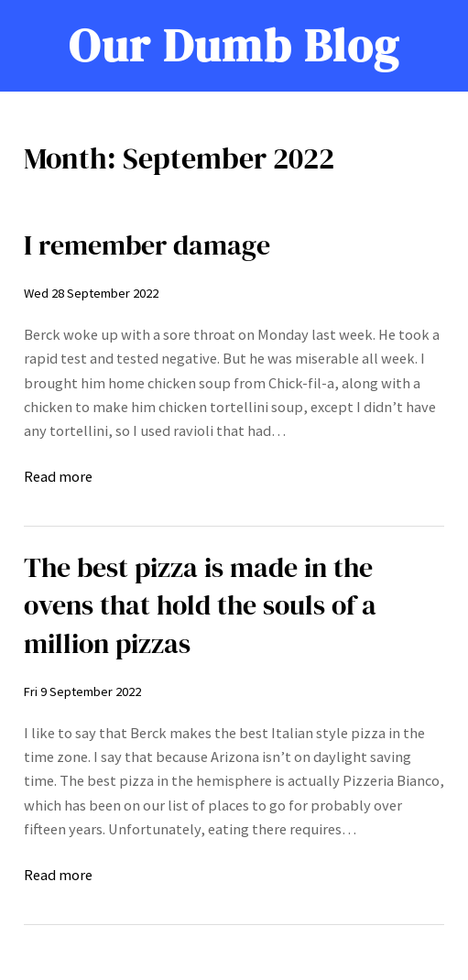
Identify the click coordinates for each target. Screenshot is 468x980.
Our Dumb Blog (234, 45)
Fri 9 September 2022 (82, 691)
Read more (58, 476)
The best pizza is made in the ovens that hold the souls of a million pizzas (200, 605)
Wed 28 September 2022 (91, 293)
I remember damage (147, 245)
